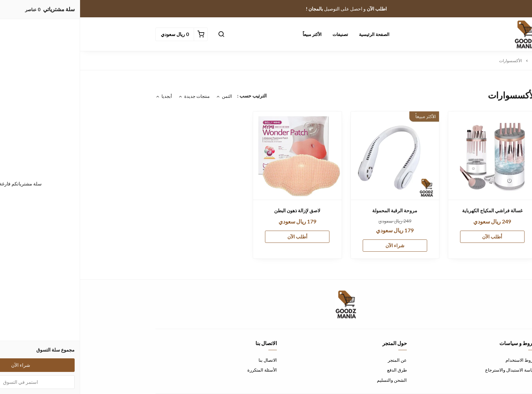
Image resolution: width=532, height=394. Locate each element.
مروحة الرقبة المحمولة (315, 210)
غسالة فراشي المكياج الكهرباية (412, 210)
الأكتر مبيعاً (232, 34)
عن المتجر (317, 360)
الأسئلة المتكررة (182, 370)
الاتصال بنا (188, 360)
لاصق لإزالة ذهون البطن (217, 210)
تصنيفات (260, 34)
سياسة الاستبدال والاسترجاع (431, 370)
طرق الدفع (317, 370)
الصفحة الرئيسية (294, 34)
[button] (141, 34)
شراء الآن (315, 245)
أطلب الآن (412, 237)
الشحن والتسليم (312, 380)
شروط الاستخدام (441, 360)
